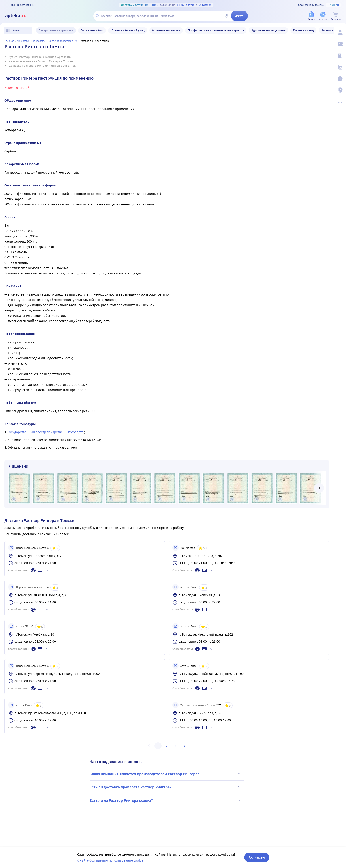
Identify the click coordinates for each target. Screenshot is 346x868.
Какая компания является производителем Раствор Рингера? (166, 774)
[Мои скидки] (340, 44)
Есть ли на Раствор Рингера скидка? (166, 800)
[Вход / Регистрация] (340, 32)
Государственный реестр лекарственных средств (46, 432)
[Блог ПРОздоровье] (340, 56)
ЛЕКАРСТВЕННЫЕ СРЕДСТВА (31, 41)
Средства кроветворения (63, 41)
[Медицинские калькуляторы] (340, 67)
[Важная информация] (340, 79)
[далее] (319, 488)
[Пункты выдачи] (340, 90)
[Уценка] (323, 16)
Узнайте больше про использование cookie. (110, 860)
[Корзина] (336, 16)
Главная (9, 41)
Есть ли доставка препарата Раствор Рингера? (166, 787)
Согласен (257, 857)
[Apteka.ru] (19, 16)
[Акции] (311, 16)
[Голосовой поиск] (227, 16)
